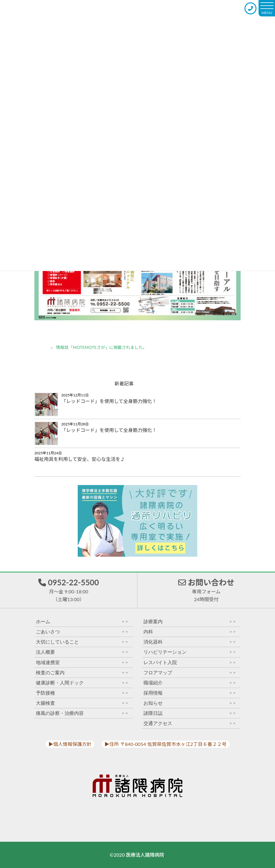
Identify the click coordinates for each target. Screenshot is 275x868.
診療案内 (190, 622)
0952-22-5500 (69, 590)
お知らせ (190, 703)
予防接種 (82, 693)
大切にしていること (82, 642)
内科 (190, 632)
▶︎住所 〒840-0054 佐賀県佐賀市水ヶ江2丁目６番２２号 (166, 744)
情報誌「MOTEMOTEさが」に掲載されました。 (101, 347)
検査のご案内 (82, 673)
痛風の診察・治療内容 (82, 713)
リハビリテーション (190, 652)
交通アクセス (190, 723)
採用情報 (190, 693)
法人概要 (82, 652)
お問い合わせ (206, 590)
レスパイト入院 (190, 662)
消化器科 (190, 642)
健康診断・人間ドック (82, 683)
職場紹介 (190, 683)
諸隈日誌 (190, 713)
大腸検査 (82, 703)
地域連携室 (82, 662)
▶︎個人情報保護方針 (70, 744)
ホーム (82, 622)
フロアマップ (190, 673)
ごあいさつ (82, 632)
